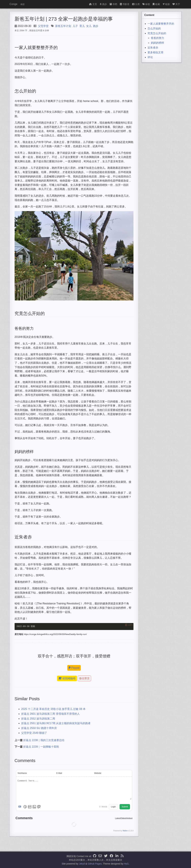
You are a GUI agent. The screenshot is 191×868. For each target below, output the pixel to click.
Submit (125, 807)
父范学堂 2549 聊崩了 (34, 733)
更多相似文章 (156, 52)
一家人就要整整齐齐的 (161, 24)
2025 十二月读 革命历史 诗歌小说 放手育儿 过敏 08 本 (53, 709)
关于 (176, 4)
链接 (166, 4)
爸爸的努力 (158, 38)
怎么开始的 (154, 28)
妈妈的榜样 (158, 43)
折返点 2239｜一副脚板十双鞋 (41, 747)
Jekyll (82, 864)
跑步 (103, 4)
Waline (125, 831)
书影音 (125, 4)
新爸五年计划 (63, 26)
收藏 (156, 4)
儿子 (75, 26)
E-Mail (59, 773)
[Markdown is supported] (20, 807)
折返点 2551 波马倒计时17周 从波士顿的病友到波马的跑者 (56, 723)
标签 (146, 4)
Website (98, 773)
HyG (126, 864)
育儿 (82, 26)
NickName (22, 773)
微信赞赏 (84, 678)
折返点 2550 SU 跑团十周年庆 (39, 728)
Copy (130, 625)
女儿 (89, 26)
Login (113, 807)
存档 (113, 4)
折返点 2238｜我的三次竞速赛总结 (44, 740)
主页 (93, 4)
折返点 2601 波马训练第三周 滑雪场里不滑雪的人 (50, 714)
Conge (14, 4)
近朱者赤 (153, 48)
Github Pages (95, 864)
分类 (136, 4)
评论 (150, 57)
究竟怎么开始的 (157, 33)
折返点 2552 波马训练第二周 (38, 719)
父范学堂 (43, 26)
